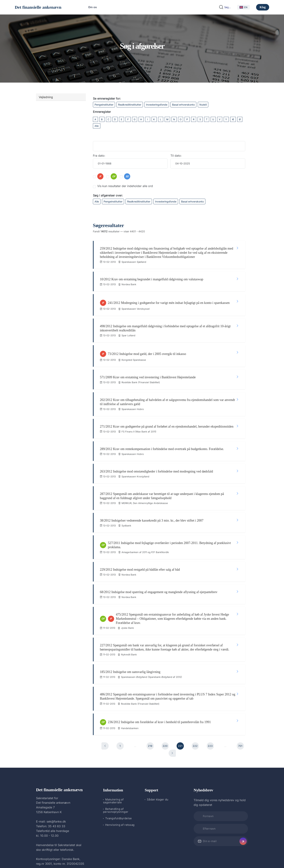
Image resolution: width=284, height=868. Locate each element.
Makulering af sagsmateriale (113, 750)
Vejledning (46, 97)
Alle (97, 126)
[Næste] (172, 702)
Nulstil (203, 105)
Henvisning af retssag (120, 774)
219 (150, 695)
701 (240, 695)
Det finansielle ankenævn (38, 7)
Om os (92, 7)
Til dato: (176, 156)
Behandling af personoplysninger (116, 759)
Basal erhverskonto (183, 105)
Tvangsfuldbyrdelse (118, 767)
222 (195, 695)
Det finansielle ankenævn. (130, 856)
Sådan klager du (158, 749)
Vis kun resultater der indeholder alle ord (125, 186)
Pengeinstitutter (104, 105)
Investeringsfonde (157, 105)
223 (210, 695)
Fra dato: (99, 156)
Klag (263, 7)
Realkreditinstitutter (130, 105)
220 (165, 695)
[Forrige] (105, 695)
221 (180, 695)
